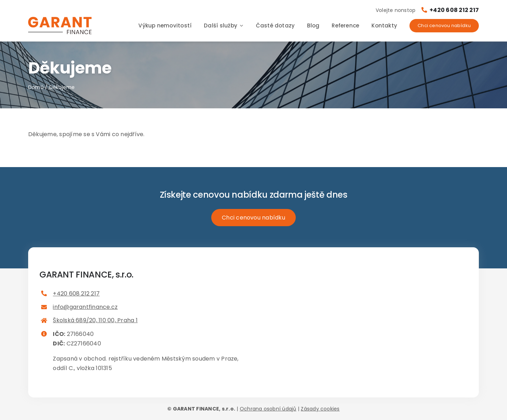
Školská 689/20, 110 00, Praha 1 (95, 320)
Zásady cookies (320, 409)
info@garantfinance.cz (85, 307)
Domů (36, 87)
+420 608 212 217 (450, 10)
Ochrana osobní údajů (268, 409)
